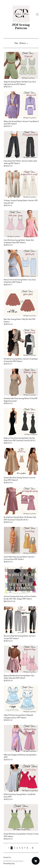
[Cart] (36, 861)
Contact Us (7, 857)
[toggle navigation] (37, 14)
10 (33, 848)
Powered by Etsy (9, 863)
